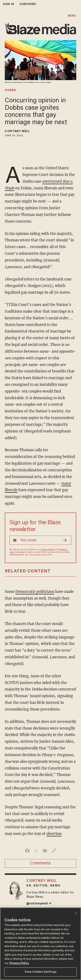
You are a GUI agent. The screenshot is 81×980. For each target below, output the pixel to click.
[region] (40, 944)
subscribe (28, 4)
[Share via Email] (45, 851)
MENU (72, 16)
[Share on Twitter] (36, 851)
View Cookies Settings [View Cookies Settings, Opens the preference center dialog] (40, 972)
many (66, 484)
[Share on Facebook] (27, 851)
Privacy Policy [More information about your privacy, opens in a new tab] (19, 963)
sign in (8, 4)
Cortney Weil (17, 131)
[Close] (76, 914)
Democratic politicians (35, 592)
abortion (54, 834)
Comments (40, 863)
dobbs (10, 90)
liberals (11, 490)
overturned (52, 181)
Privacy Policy (47, 550)
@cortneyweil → (39, 904)
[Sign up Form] (40, 540)
